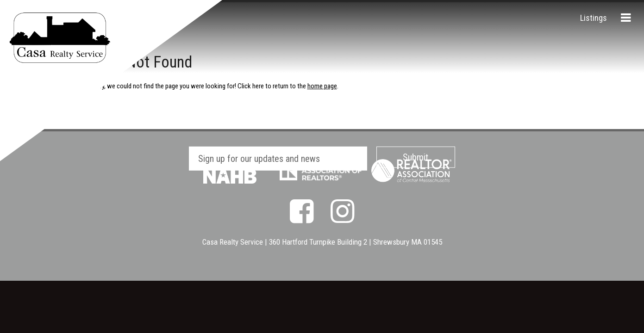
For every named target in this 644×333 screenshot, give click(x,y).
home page (322, 86)
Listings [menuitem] (594, 18)
